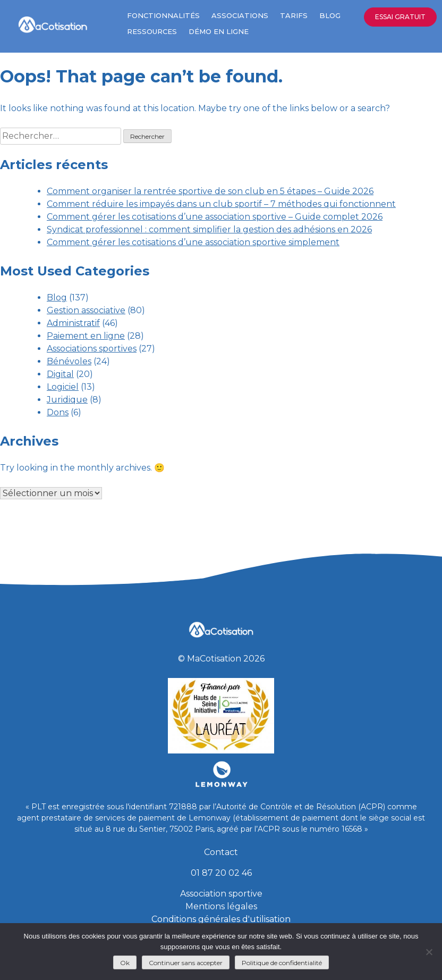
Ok (125, 963)
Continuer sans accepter (186, 963)
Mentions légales (221, 906)
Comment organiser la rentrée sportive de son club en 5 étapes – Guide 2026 (210, 191)
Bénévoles (69, 361)
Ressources (152, 31)
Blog (330, 15)
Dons (58, 412)
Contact (221, 852)
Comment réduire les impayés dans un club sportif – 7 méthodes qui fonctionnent (221, 204)
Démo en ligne (219, 31)
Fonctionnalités (163, 15)
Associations (240, 15)
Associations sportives (92, 349)
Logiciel (63, 387)
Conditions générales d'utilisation (221, 919)
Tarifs (294, 15)
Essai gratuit (400, 17)
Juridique (67, 400)
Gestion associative (86, 310)
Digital (60, 374)
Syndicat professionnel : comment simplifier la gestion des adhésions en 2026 (209, 229)
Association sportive (221, 894)
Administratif (73, 323)
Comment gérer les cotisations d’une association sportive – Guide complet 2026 (215, 217)
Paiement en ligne (86, 336)
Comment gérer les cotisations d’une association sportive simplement (193, 242)
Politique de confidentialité (282, 963)
